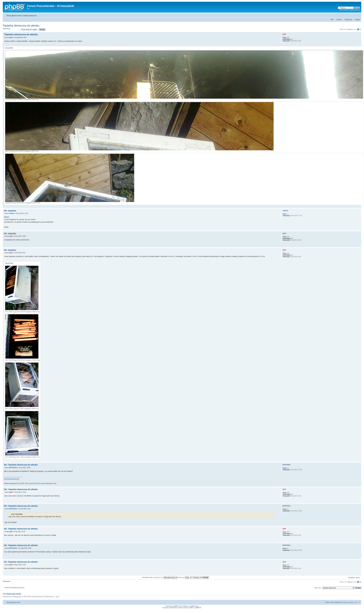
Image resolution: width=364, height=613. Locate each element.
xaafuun (12, 213)
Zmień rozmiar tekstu (358, 15)
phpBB (175, 606)
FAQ (332, 19)
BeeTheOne (13, 468)
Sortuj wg (185, 577)
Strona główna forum (14, 16)
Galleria (339, 19)
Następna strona (354, 577)
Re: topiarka (10, 211)
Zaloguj (357, 19)
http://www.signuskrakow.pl (12, 479)
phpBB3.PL (198, 608)
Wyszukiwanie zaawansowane (350, 10)
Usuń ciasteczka (336, 602)
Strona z (352, 29)
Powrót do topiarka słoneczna (14, 588)
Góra (359, 206)
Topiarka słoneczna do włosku (21, 26)
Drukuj (354, 15)
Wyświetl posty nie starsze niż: (160, 577)
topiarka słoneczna (30, 16)
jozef (11, 38)
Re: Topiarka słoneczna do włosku (21, 465)
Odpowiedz (10, 29)
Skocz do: (318, 588)
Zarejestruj (348, 19)
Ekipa (327, 602)
